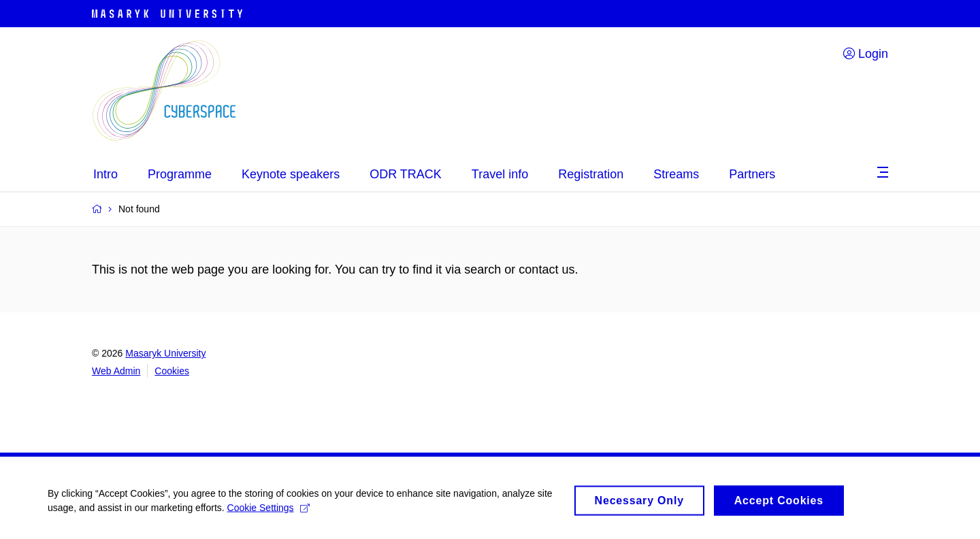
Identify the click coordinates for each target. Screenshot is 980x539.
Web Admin (116, 371)
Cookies (172, 371)
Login (866, 54)
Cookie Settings (268, 512)
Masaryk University (165, 353)
